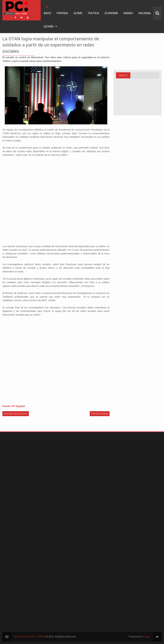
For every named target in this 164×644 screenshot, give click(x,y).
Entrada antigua (100, 414)
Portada (62, 13)
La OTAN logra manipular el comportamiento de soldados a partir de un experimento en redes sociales (55, 45)
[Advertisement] (22, 455)
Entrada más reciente (16, 414)
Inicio (47, 13)
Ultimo (78, 13)
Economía (111, 13)
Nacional (145, 13)
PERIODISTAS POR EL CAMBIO (29, 637)
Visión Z (123, 75)
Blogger (146, 637)
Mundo (128, 13)
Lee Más (49, 26)
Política (94, 13)
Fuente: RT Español (14, 406)
